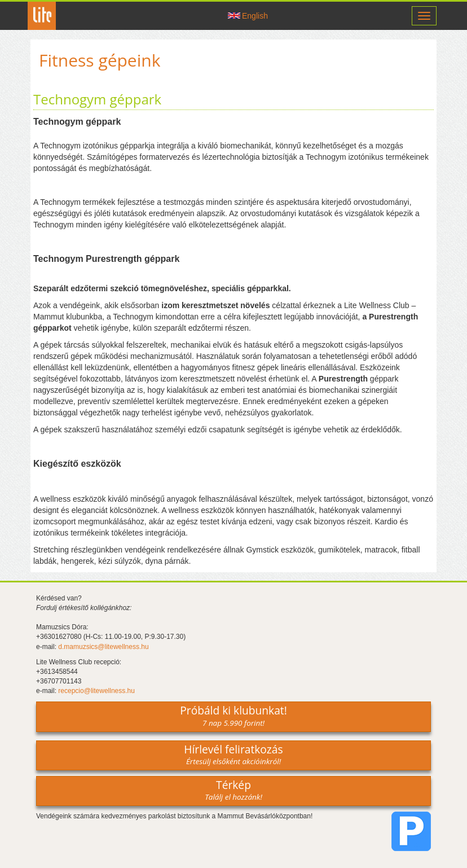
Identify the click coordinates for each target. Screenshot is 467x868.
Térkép (233, 790)
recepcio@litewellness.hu (96, 691)
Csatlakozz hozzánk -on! (208, 16)
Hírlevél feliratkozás (233, 754)
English (255, 16)
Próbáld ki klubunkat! (233, 715)
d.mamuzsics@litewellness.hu (103, 647)
